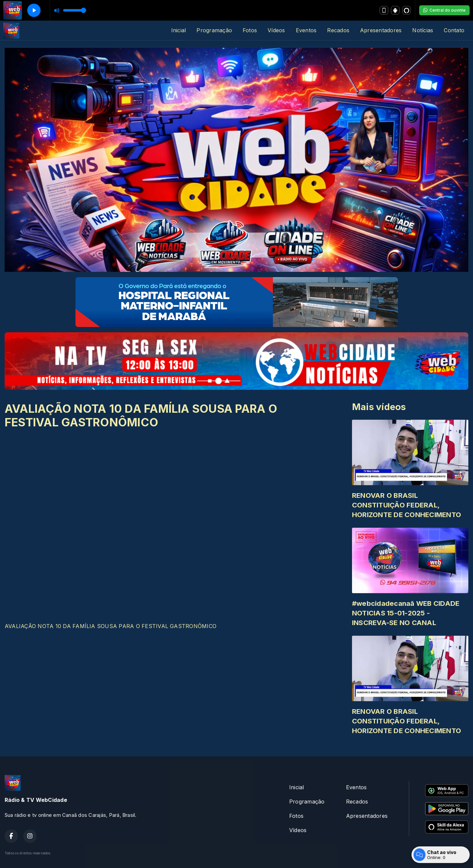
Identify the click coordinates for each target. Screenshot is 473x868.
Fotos (250, 30)
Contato (454, 30)
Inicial (179, 30)
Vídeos (276, 30)
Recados (338, 30)
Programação (214, 30)
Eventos (306, 30)
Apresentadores (381, 30)
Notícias (423, 30)
